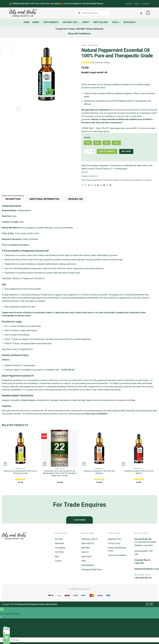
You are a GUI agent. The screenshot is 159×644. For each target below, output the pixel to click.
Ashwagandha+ (88, 565)
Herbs (36, 22)
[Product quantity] (89, 151)
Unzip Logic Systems (48, 604)
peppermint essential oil (121, 180)
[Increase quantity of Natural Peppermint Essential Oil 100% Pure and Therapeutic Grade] (93, 151)
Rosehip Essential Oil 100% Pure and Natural (139, 472)
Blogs (137, 4)
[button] (148, 13)
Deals (116, 22)
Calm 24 (85, 552)
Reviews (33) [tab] (76, 199)
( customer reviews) (101, 63)
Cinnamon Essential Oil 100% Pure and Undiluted (99, 472)
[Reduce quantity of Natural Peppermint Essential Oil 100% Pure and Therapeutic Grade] (85, 151)
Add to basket (107, 151)
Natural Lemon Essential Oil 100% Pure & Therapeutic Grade (20, 472)
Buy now (126, 151)
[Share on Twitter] (89, 185)
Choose (87, 138)
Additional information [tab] (44, 199)
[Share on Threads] (92, 185)
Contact (58, 561)
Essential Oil (93, 45)
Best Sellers (101, 22)
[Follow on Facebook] (147, 604)
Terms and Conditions (117, 555)
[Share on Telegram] (110, 185)
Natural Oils (71, 22)
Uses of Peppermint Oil (22, 349)
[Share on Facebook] (83, 185)
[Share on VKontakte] (101, 185)
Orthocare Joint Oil (89, 539)
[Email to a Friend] (95, 185)
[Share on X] (86, 185)
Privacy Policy (114, 543)
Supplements (52, 22)
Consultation (60, 548)
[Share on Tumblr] (107, 185)
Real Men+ (86, 548)
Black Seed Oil (88, 543)
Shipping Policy (115, 539)
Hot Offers (60, 552)
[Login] (141, 13)
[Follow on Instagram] (151, 604)
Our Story (129, 4)
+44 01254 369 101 (143, 578)
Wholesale (129, 22)
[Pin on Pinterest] (98, 185)
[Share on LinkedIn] (104, 185)
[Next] (24, 108)
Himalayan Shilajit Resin (92, 570)
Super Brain (86, 557)
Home (27, 22)
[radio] (88, 143)
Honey (86, 22)
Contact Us (146, 4)
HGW (84, 561)
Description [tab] (13, 199)
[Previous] (3, 491)
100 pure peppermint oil (94, 180)
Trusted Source (37, 295)
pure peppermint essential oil (141, 180)
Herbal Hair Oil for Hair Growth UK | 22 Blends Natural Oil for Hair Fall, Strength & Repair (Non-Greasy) (60, 473)
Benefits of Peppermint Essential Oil (29, 278)
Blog (57, 557)
